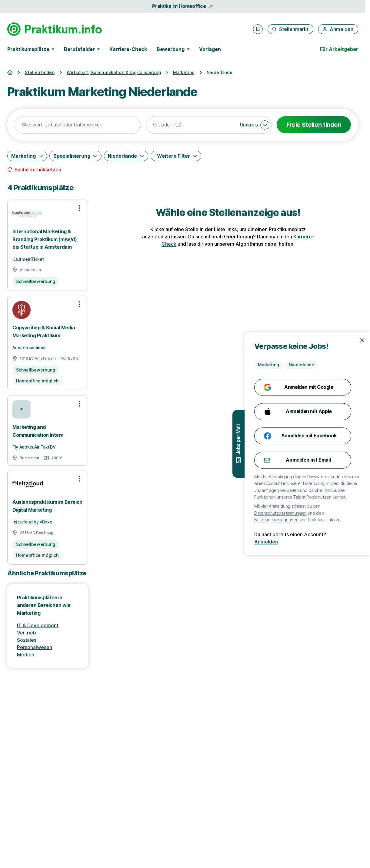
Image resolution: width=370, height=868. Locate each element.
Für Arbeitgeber (339, 49)
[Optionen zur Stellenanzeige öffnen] (79, 208)
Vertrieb (27, 633)
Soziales (27, 640)
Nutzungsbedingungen (320, 520)
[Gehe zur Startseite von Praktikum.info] (55, 29)
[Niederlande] (126, 156)
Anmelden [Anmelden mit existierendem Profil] (310, 542)
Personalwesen (35, 647)
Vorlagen (210, 49)
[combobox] (78, 125)
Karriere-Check (128, 49)
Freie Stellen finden (314, 125)
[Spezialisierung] (75, 156)
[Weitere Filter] (176, 156)
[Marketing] (27, 156)
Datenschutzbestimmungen (325, 513)
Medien (26, 654)
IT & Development (38, 625)
